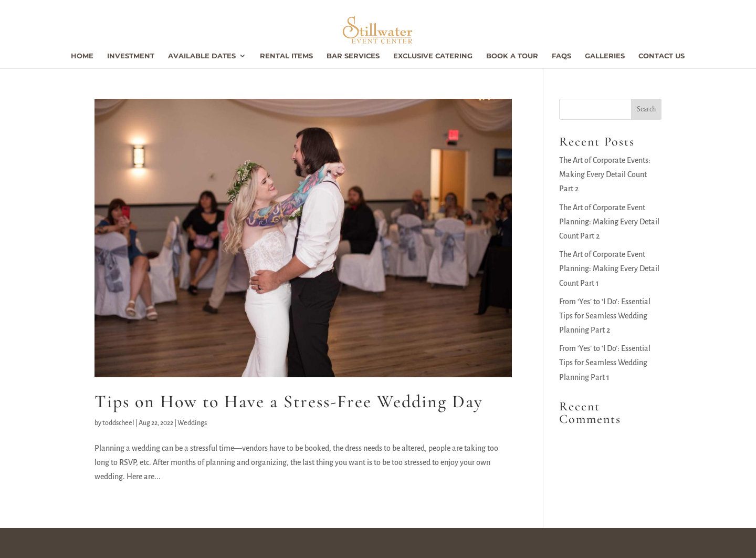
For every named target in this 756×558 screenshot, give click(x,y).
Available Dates (202, 56)
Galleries (605, 56)
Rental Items (286, 56)
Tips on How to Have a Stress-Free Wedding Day (289, 402)
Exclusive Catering (433, 56)
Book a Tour (512, 56)
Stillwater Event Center (141, 543)
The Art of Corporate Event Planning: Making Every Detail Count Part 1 (609, 268)
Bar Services (353, 56)
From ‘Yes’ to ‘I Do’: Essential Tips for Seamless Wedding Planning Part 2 (605, 316)
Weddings (192, 423)
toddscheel (118, 423)
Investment (131, 56)
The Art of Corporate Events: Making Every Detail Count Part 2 (605, 174)
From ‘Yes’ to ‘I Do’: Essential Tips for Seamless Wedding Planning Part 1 (605, 363)
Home (82, 56)
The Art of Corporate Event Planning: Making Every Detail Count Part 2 (609, 222)
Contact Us (661, 56)
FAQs (561, 56)
